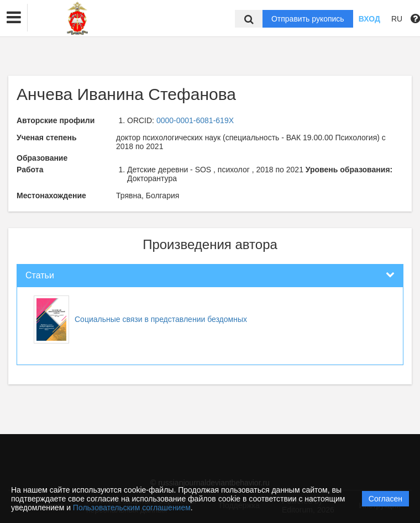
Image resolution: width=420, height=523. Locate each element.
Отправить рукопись (308, 19)
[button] (14, 18)
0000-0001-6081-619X (195, 120)
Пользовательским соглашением (132, 508)
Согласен (385, 499)
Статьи (40, 275)
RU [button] (397, 19)
